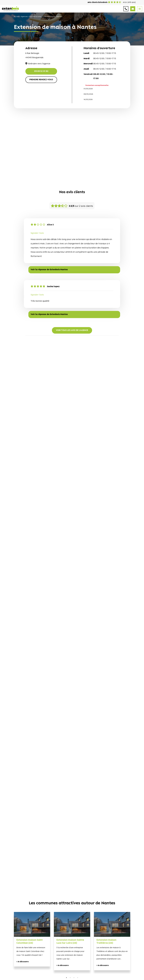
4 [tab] (78, 978)
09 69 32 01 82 (41, 71)
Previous (10, 944)
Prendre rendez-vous (41, 80)
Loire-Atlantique (49, 17)
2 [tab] (70, 978)
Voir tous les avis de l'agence (72, 330)
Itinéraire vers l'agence (38, 64)
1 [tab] (66, 978)
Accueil (17, 17)
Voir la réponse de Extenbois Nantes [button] (49, 270)
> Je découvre (23, 962)
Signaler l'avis (37, 233)
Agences (24, 17)
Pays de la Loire (35, 17)
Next (134, 944)
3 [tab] (74, 978)
